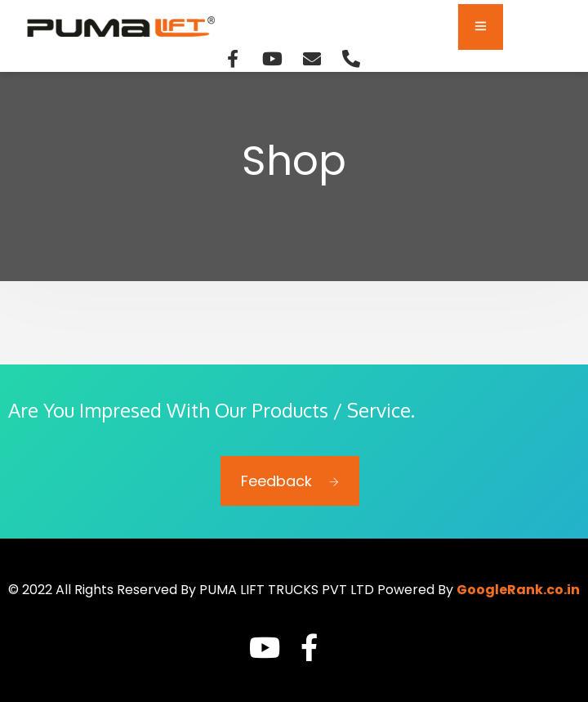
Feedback (290, 481)
